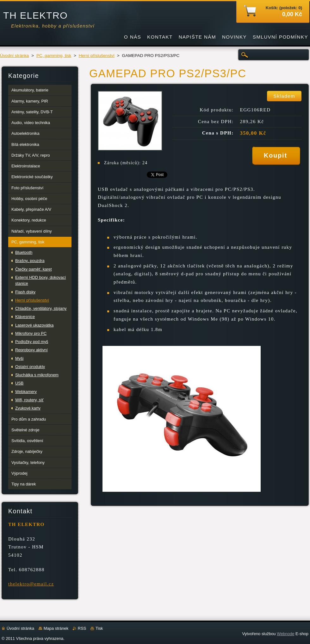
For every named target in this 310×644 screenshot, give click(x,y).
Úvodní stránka (14, 56)
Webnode (285, 634)
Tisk (99, 628)
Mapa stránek (56, 628)
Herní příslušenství (97, 56)
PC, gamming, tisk (54, 56)
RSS (82, 628)
